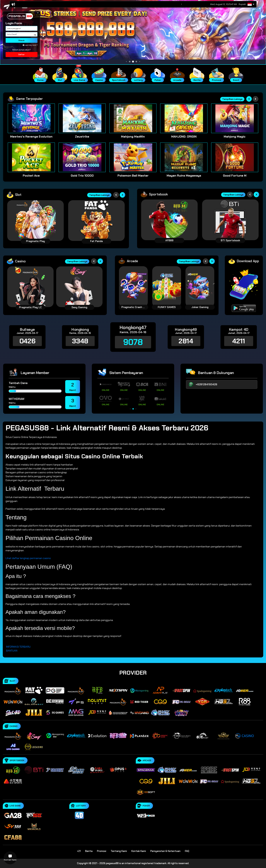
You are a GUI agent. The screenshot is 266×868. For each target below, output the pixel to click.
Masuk (21, 40)
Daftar (21, 55)
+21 (79, 851)
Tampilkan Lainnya (232, 99)
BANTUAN (12, 651)
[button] (38, 13)
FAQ (187, 851)
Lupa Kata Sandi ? (30, 45)
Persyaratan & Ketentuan (165, 851)
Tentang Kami (119, 851)
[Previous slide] (249, 99)
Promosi (102, 851)
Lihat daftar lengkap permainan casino (28, 558)
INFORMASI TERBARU (18, 647)
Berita (89, 851)
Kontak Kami (139, 851)
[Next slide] (255, 99)
